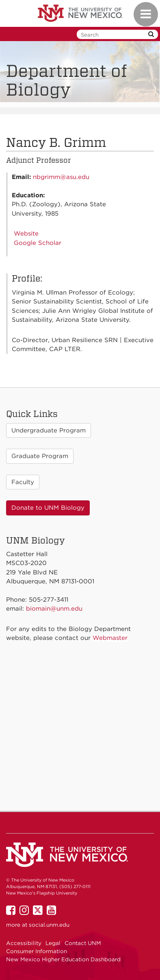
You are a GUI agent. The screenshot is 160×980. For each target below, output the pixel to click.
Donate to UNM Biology (48, 508)
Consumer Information (37, 951)
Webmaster (110, 638)
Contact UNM (83, 943)
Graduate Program (40, 456)
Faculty (23, 482)
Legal (53, 943)
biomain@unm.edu (54, 609)
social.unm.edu (49, 925)
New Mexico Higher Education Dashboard (63, 959)
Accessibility (24, 943)
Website (26, 234)
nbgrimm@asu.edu (61, 177)
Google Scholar (38, 243)
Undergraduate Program (49, 430)
